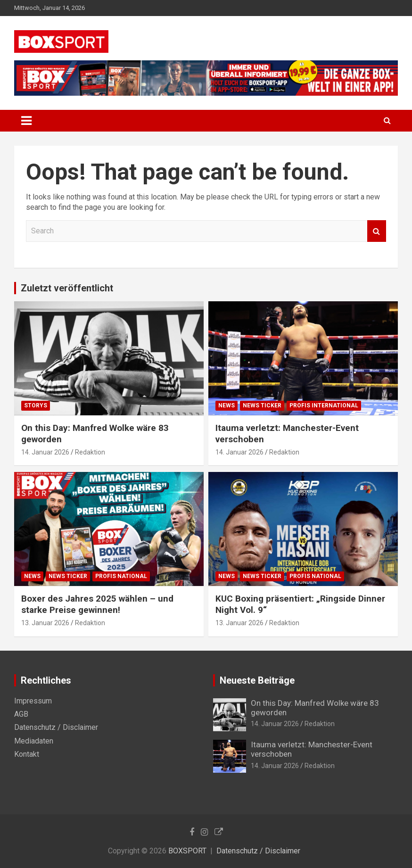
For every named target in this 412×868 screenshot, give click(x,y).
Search (377, 231)
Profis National (121, 576)
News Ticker (262, 405)
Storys (36, 405)
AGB (21, 714)
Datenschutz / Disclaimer (56, 727)
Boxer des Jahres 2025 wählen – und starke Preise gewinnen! (97, 604)
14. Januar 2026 (45, 452)
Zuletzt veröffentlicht (67, 288)
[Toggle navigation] (26, 121)
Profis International (324, 405)
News (227, 405)
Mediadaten (34, 741)
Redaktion (90, 452)
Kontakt (27, 754)
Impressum (33, 701)
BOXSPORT (187, 851)
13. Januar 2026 (45, 623)
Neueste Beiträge (257, 680)
